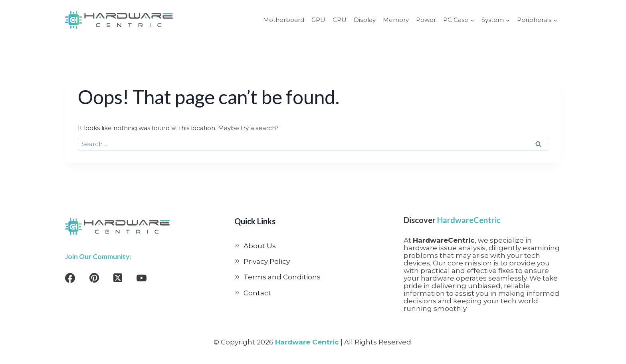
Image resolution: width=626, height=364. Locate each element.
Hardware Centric (307, 342)
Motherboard (284, 20)
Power (426, 20)
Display (365, 20)
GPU (318, 20)
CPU (340, 20)
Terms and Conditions (282, 277)
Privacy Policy (267, 261)
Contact (257, 293)
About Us (260, 246)
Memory (396, 20)
